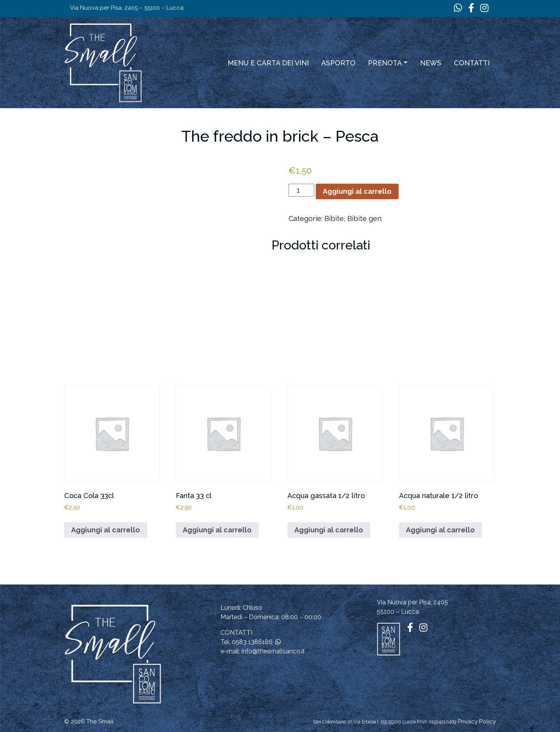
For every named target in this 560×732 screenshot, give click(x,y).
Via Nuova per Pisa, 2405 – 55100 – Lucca (127, 8)
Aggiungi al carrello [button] (106, 530)
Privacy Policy (477, 721)
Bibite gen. (365, 219)
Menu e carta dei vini (268, 63)
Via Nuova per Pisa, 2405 (412, 602)
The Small (100, 721)
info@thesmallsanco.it (273, 651)
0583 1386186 (252, 642)
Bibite (334, 219)
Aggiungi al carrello (357, 191)
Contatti (472, 63)
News (431, 63)
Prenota (385, 63)
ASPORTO (338, 63)
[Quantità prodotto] (301, 190)
